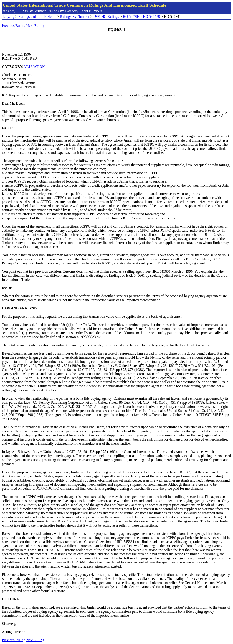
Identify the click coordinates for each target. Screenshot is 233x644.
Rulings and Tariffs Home (37, 16)
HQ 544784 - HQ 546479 (141, 16)
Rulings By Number (31, 11)
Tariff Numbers (91, 11)
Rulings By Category (63, 11)
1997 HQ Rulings (106, 16)
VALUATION (34, 67)
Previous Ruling (14, 26)
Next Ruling (35, 26)
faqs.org (9, 11)
